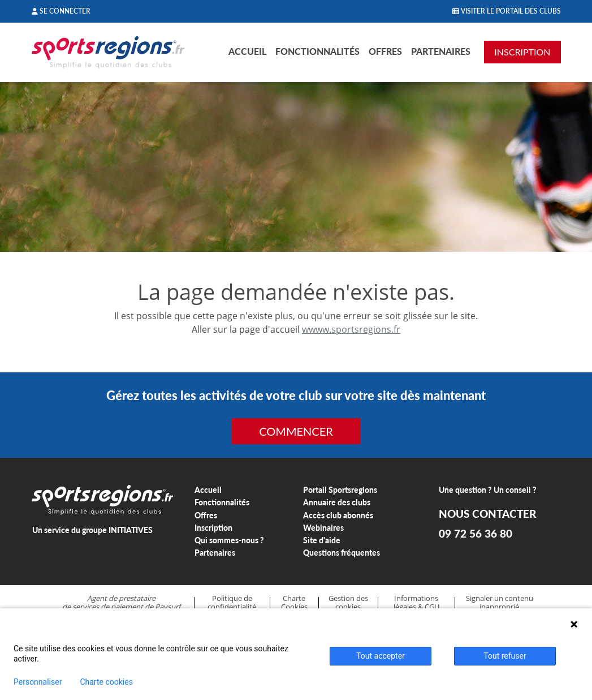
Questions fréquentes (342, 553)
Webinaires (323, 528)
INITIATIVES (131, 530)
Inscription (213, 528)
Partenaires (441, 51)
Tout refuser (505, 656)
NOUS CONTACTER (487, 514)
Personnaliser (38, 682)
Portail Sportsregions (340, 490)
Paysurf (168, 607)
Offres (385, 51)
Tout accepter (381, 656)
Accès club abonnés (338, 515)
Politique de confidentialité (232, 602)
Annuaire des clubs (337, 502)
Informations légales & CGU (416, 602)
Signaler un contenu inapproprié (500, 602)
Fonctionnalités (317, 51)
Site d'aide (322, 540)
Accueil (247, 51)
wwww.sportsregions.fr (351, 329)
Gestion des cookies (348, 602)
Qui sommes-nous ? (229, 540)
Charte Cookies (294, 602)
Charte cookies (106, 682)
